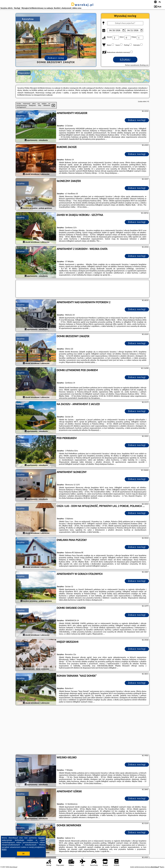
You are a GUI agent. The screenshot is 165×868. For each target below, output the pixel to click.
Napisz (162, 867)
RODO (4, 849)
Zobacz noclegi (137, 120)
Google (42, 838)
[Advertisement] (82, 730)
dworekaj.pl (82, 5)
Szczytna (20, 116)
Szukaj (125, 60)
